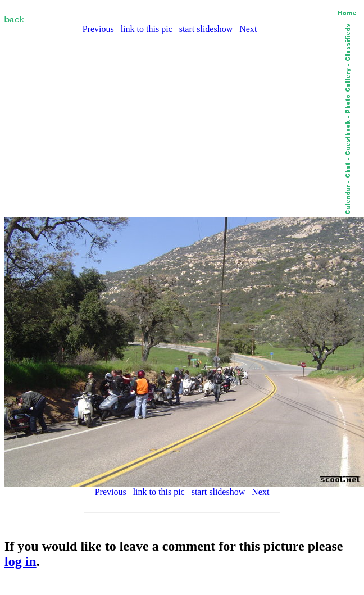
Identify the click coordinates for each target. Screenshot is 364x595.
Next (248, 29)
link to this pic (147, 29)
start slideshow (206, 29)
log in (21, 561)
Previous (98, 29)
